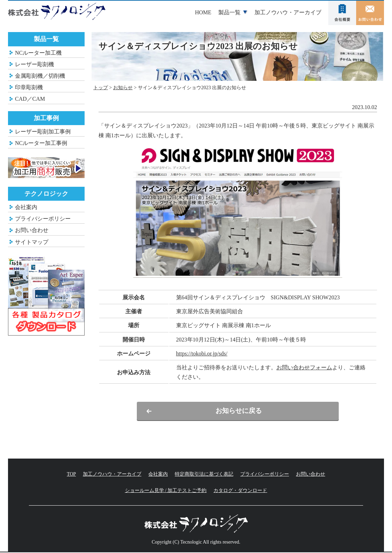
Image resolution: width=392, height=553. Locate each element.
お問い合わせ (370, 13)
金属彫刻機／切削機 (40, 76)
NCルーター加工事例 (41, 143)
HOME (203, 12)
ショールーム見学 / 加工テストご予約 (166, 491)
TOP (71, 474)
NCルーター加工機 (38, 53)
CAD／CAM (30, 99)
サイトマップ (32, 242)
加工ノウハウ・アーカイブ (288, 12)
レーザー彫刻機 (34, 64)
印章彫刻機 (29, 87)
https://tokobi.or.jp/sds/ (202, 354)
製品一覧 (229, 12)
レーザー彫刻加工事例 (43, 132)
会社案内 (342, 13)
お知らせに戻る (238, 411)
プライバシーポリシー (43, 219)
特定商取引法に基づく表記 (204, 474)
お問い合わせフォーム (304, 367)
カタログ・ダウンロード (240, 491)
